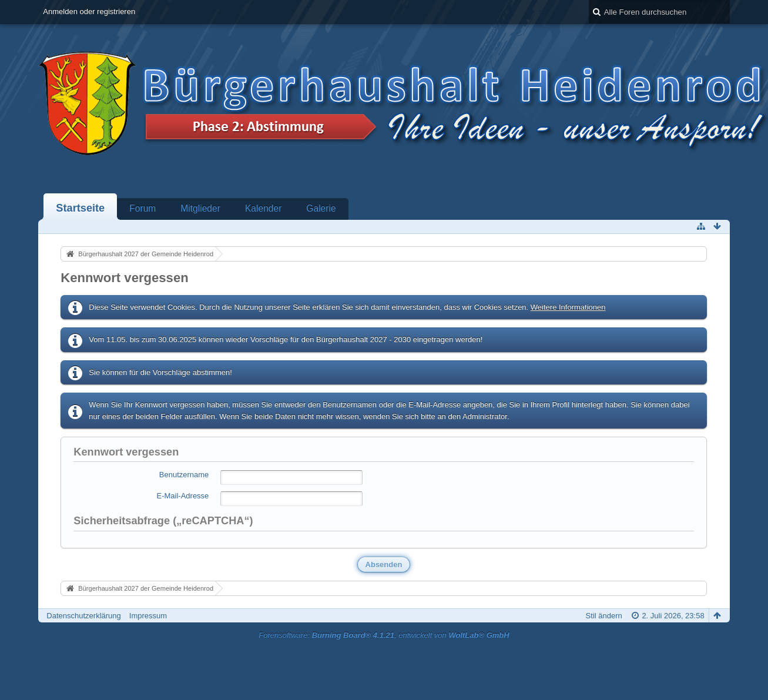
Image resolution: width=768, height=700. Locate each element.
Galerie (321, 208)
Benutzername (184, 475)
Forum (142, 208)
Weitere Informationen (568, 307)
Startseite (80, 208)
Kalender (263, 208)
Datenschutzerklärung (83, 616)
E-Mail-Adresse (182, 496)
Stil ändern (604, 616)
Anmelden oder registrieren (89, 11)
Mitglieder (200, 208)
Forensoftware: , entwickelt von (384, 635)
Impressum (148, 616)
